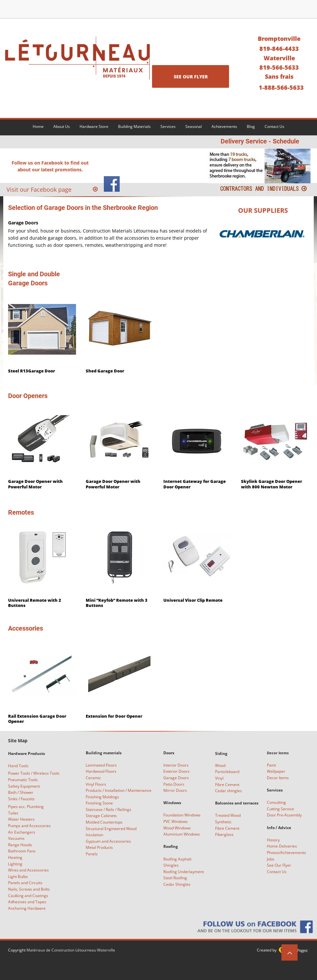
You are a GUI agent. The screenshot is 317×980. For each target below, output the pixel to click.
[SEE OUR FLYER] (191, 76)
